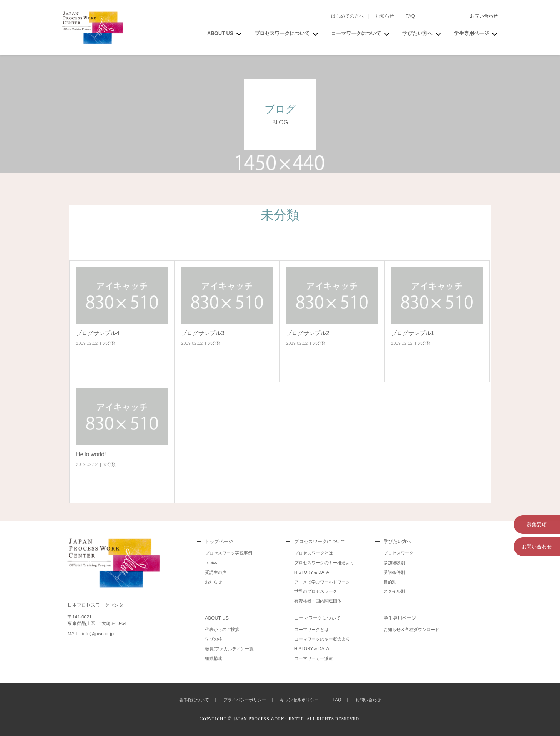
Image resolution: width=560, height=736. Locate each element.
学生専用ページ (471, 33)
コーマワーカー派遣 (314, 658)
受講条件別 (394, 572)
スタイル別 (394, 591)
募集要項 (537, 524)
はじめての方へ (347, 16)
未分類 (109, 343)
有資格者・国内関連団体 (318, 601)
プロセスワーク (399, 553)
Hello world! (91, 454)
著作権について (194, 700)
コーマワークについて (356, 33)
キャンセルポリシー (299, 700)
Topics (211, 563)
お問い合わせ (484, 16)
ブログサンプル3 (203, 333)
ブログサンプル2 (308, 333)
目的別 (390, 582)
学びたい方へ (417, 33)
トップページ (219, 541)
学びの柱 (214, 639)
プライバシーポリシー (245, 700)
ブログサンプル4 (98, 333)
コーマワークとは (311, 630)
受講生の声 (216, 572)
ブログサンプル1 (413, 333)
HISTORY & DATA (312, 572)
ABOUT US (220, 33)
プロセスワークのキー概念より (324, 563)
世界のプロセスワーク (316, 591)
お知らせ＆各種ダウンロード (411, 630)
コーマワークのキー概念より (322, 639)
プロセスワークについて (282, 33)
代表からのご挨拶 (222, 630)
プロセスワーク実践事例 (229, 553)
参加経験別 (394, 563)
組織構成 (214, 658)
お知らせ (385, 16)
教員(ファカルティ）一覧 (229, 649)
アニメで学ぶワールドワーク (322, 582)
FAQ (410, 16)
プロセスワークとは (314, 553)
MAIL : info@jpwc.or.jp (91, 634)
